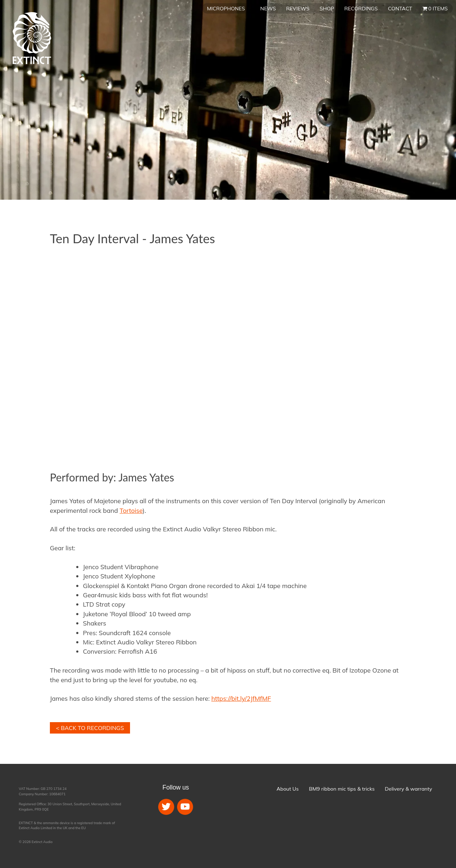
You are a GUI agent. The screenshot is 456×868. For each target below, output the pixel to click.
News (268, 9)
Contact (400, 9)
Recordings (361, 9)
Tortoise (131, 510)
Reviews (298, 9)
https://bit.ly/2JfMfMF (241, 698)
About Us (287, 789)
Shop (327, 9)
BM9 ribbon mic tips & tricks (342, 789)
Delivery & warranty (408, 789)
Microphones (226, 9)
